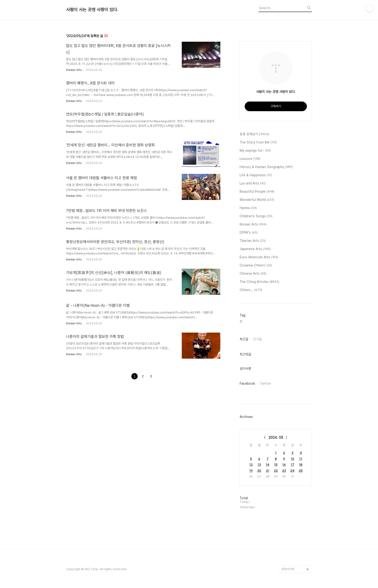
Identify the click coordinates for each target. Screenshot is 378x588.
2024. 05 (276, 438)
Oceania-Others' (256, 266)
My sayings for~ (255, 151)
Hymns (248, 208)
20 (259, 471)
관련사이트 (288, 569)
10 (292, 459)
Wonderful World (257, 200)
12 (251, 465)
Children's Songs (256, 216)
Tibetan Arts (253, 241)
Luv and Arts (253, 184)
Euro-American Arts (259, 257)
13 (259, 465)
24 (292, 471)
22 (276, 471)
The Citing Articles (259, 282)
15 (276, 465)
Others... (251, 290)
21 (268, 471)
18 (301, 465)
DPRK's (249, 233)
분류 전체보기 (254, 134)
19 (251, 471)
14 (267, 465)
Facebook (247, 383)
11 (301, 459)
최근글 (244, 339)
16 (284, 465)
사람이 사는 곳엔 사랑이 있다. (92, 10)
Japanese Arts (255, 249)
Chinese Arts (253, 274)
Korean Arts (74, 70)
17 (292, 465)
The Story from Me (258, 143)
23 (284, 471)
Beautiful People (257, 192)
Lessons (250, 159)
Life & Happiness (256, 175)
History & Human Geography (266, 167)
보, (241, 321)
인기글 (257, 339)
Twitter (266, 383)
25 (301, 471)
